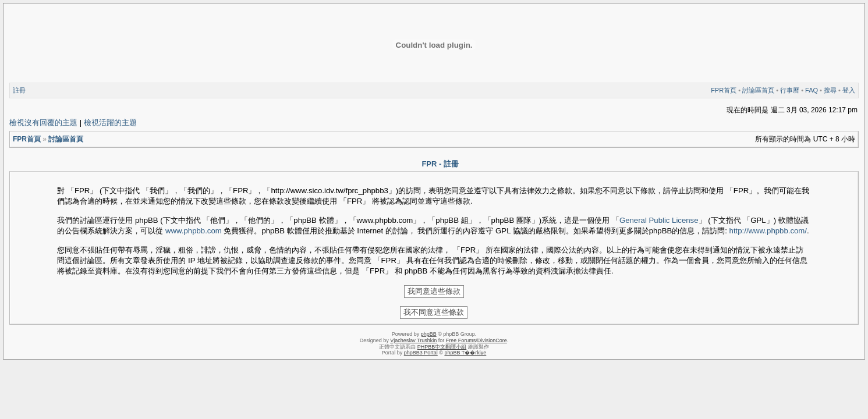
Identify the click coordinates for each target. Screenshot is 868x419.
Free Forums (461, 340)
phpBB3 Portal (421, 353)
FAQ (812, 90)
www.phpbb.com (194, 231)
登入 (849, 90)
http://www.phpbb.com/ (768, 231)
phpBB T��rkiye (465, 353)
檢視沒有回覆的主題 (43, 122)
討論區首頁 (758, 90)
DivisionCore (492, 340)
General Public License (659, 220)
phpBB (429, 334)
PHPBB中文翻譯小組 (442, 347)
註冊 (19, 90)
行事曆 (790, 90)
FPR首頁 (724, 90)
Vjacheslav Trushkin (413, 340)
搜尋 (830, 90)
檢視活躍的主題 (110, 122)
